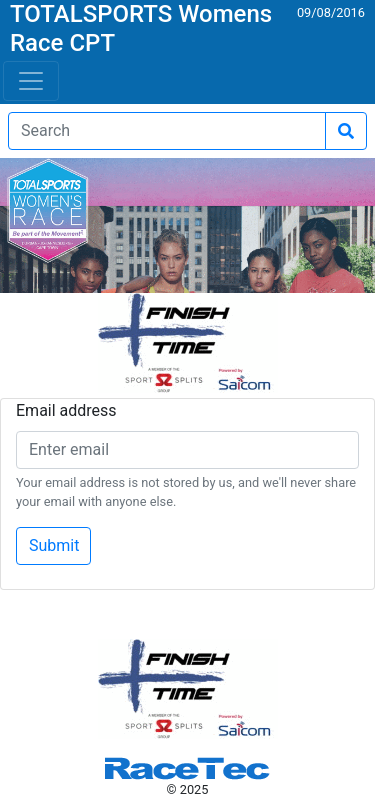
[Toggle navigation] (31, 81)
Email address (66, 410)
